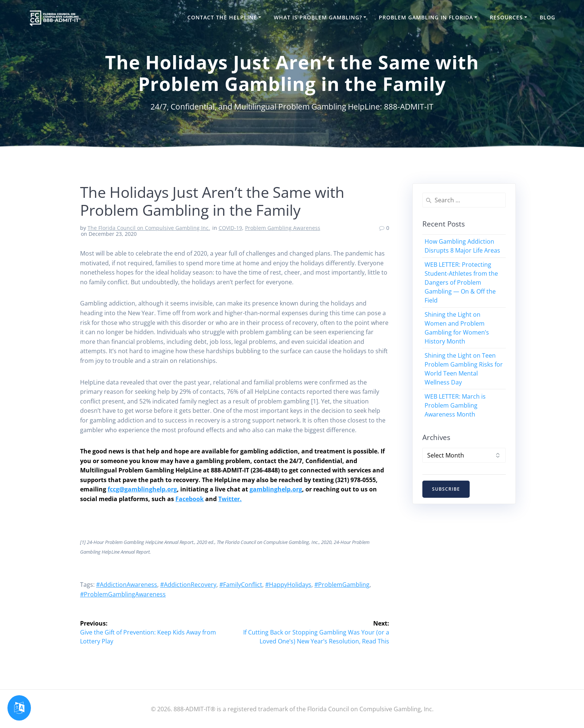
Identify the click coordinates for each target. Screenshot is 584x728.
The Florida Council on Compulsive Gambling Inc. (149, 228)
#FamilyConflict (241, 585)
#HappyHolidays (288, 585)
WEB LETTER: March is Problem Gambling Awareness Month (455, 405)
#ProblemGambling (342, 585)
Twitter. (230, 499)
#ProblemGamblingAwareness (123, 594)
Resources (506, 17)
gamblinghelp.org (276, 489)
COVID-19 (230, 228)
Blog (547, 17)
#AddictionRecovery (188, 585)
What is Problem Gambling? (318, 17)
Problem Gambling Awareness (283, 228)
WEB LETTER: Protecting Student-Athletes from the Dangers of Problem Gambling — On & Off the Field (461, 282)
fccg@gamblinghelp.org (142, 489)
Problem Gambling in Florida (426, 17)
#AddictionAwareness (127, 585)
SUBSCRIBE (446, 489)
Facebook (190, 499)
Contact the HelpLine (222, 17)
